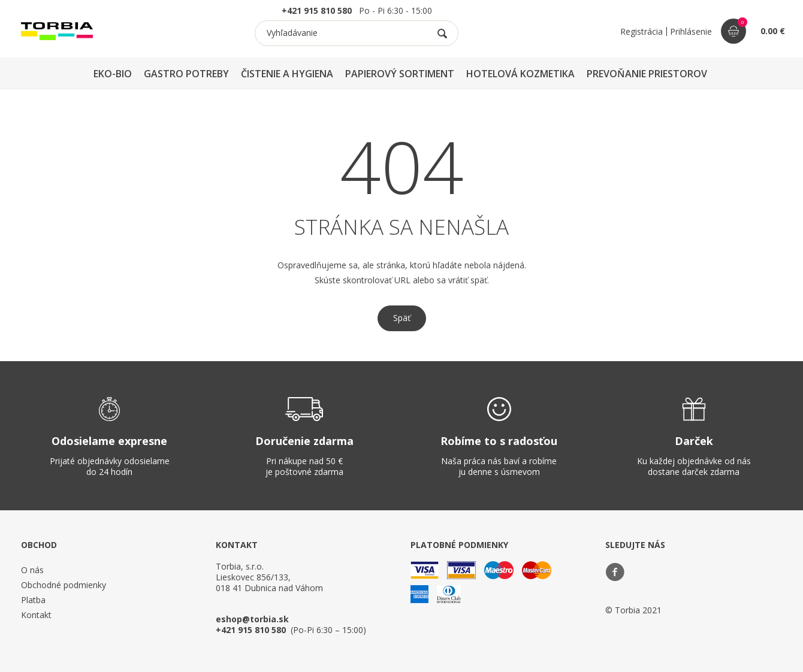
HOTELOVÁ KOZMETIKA (520, 74)
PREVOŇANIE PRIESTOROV (647, 74)
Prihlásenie (691, 31)
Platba (33, 600)
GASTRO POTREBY (186, 74)
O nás (32, 570)
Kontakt (36, 615)
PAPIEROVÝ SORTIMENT (400, 74)
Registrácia (642, 31)
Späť (402, 318)
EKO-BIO (113, 74)
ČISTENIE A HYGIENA (287, 74)
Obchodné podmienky (64, 585)
